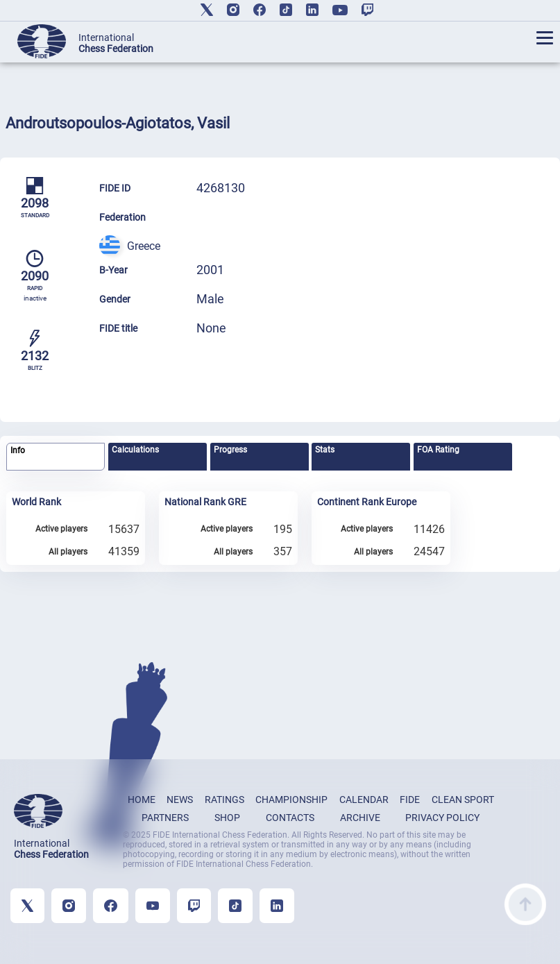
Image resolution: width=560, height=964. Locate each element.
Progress (230, 450)
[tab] (56, 457)
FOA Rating (438, 450)
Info (18, 450)
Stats (325, 450)
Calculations (135, 450)
